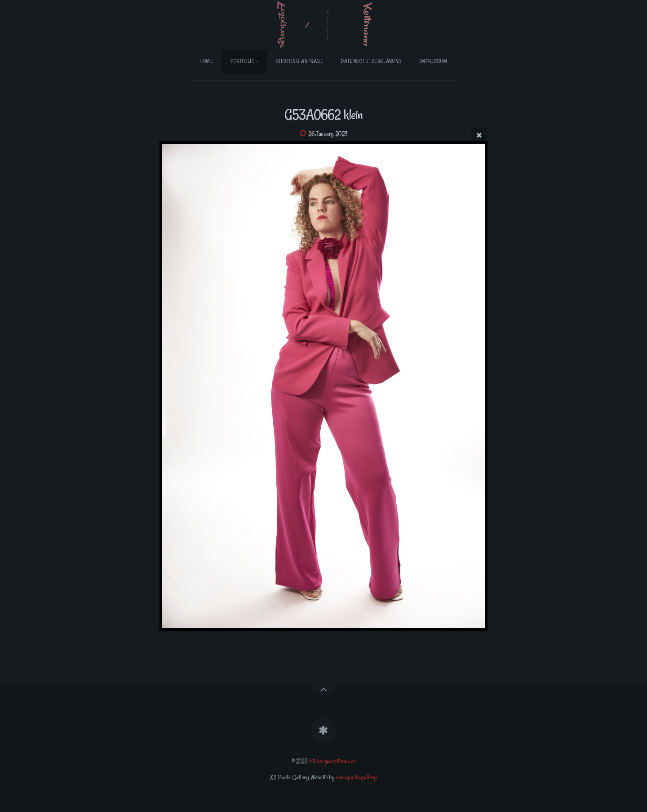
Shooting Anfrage (299, 61)
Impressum (433, 61)
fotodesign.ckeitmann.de (332, 761)
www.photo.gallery (357, 777)
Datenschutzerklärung (371, 61)
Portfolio (243, 61)
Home (206, 61)
